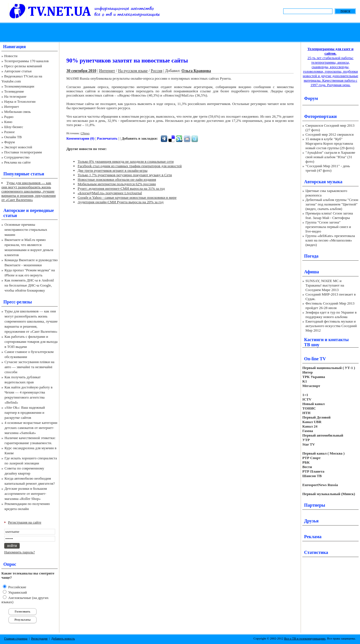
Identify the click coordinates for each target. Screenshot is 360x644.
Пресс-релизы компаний (23, 66)
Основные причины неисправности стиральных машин (26, 230)
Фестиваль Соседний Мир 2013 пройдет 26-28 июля (330, 306)
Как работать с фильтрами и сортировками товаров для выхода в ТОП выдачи (31, 342)
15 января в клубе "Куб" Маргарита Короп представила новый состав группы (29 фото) (330, 143)
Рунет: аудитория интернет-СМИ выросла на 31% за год (121, 188)
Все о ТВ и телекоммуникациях (305, 638)
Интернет (12, 107)
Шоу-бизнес (14, 127)
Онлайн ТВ (13, 137)
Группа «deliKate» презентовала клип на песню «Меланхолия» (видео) (330, 240)
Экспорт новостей (18, 147)
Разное (10, 132)
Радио (9, 117)
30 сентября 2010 (81, 71)
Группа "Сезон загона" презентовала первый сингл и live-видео (328, 227)
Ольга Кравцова (196, 71)
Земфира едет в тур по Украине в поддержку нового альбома (331, 315)
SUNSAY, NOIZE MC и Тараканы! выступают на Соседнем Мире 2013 (325, 285)
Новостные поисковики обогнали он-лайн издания (117, 179)
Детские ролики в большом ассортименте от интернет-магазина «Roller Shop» (26, 494)
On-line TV (315, 359)
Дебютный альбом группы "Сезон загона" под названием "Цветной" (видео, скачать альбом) (332, 204)
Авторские (14, 210)
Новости (11, 56)
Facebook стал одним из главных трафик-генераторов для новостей (130, 166)
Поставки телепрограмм (23, 152)
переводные (42, 210)
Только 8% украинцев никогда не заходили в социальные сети (126, 161)
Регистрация (39, 638)
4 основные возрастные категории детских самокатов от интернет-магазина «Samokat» (31, 428)
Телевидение (14, 91)
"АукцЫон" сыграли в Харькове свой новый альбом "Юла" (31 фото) (330, 157)
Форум (10, 142)
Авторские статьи (18, 71)
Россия (157, 71)
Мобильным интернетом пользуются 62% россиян (117, 184)
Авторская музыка (323, 182)
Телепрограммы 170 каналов (26, 61)
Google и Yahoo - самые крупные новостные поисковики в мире (127, 197)
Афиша (311, 272)
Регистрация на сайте (25, 522)
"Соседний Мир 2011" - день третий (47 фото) (328, 168)
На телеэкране (15, 96)
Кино (8, 122)
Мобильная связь (17, 112)
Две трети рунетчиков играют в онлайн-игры (112, 170)
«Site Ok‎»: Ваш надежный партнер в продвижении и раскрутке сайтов (25, 412)
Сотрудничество (17, 157)
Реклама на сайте (18, 162)
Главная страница (16, 638)
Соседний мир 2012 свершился (329, 134)
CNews (85, 133)
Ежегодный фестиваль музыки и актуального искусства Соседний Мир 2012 (331, 326)
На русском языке (133, 71)
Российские (17, 587)
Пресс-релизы (18, 302)
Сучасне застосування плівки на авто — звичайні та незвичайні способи (29, 367)
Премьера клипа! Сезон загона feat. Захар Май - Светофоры (329, 215)
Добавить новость (63, 638)
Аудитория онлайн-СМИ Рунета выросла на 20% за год (121, 202)
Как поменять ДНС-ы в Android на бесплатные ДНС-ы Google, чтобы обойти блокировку (29, 285)
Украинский (17, 592)
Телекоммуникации (19, 86)
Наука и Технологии (20, 101)
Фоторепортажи (320, 116)
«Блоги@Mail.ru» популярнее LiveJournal (110, 193)
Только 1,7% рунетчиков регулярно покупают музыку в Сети (125, 175)
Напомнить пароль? (20, 552)
